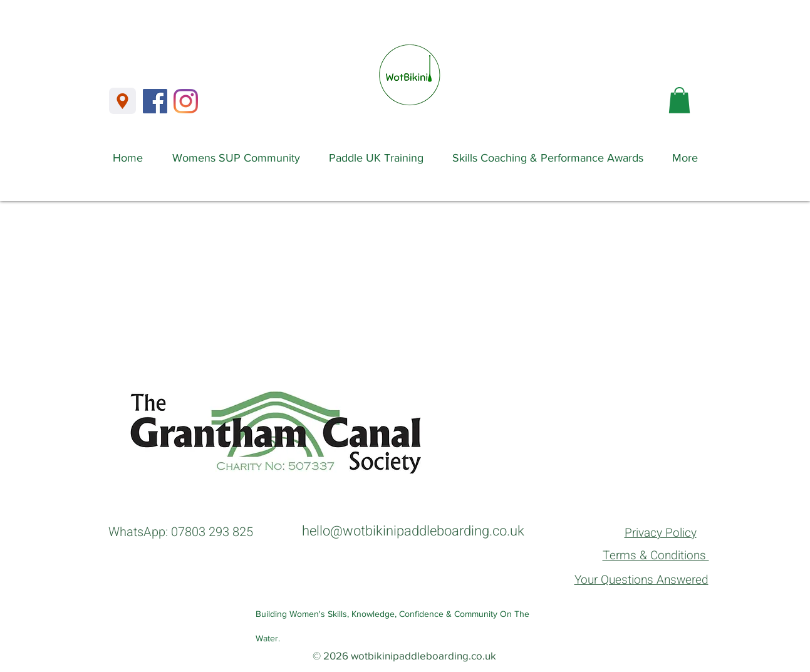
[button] (679, 100)
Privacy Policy (661, 533)
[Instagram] (186, 101)
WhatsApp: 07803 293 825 (181, 532)
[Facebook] (155, 101)
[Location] (122, 101)
